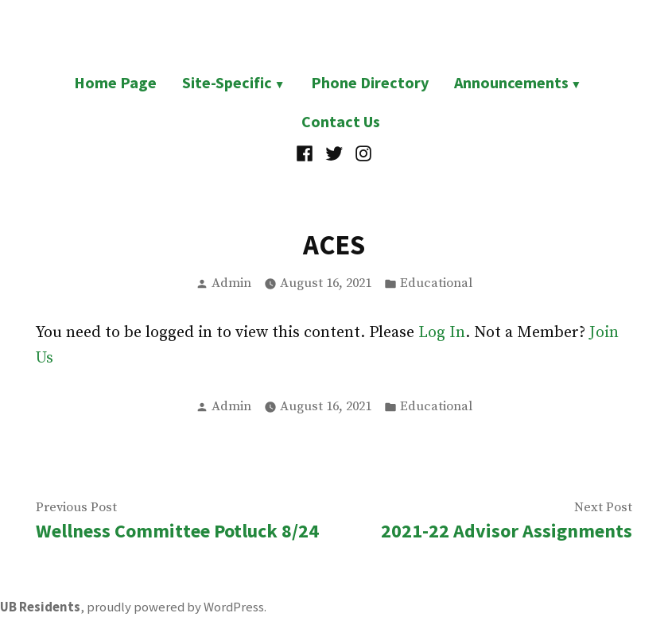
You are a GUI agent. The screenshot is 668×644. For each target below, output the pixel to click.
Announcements (511, 82)
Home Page (115, 82)
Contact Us (341, 121)
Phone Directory (370, 82)
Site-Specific (227, 82)
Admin (231, 283)
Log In (442, 333)
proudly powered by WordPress (175, 607)
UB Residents (40, 607)
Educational (436, 283)
